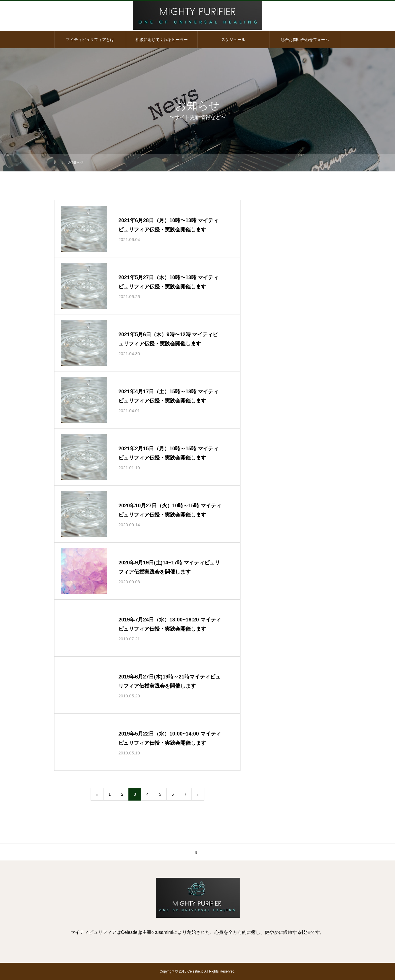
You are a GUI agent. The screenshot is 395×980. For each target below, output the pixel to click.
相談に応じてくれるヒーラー (162, 40)
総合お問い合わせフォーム (305, 40)
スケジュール (233, 40)
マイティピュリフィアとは (90, 40)
